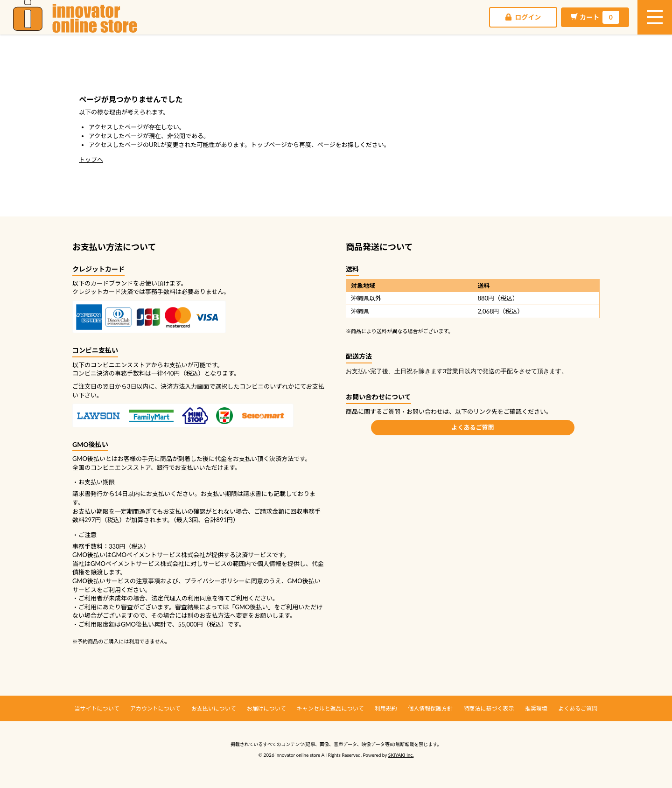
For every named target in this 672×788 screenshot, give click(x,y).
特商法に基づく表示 (489, 708)
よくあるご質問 (472, 427)
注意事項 (148, 581)
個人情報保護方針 (430, 708)
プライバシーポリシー (215, 581)
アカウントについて (155, 708)
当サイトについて (97, 708)
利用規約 (386, 708)
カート (518, 28)
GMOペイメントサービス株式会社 (137, 564)
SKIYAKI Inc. (401, 755)
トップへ (91, 160)
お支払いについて (214, 708)
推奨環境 (536, 708)
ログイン (446, 28)
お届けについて (266, 708)
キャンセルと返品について (330, 708)
